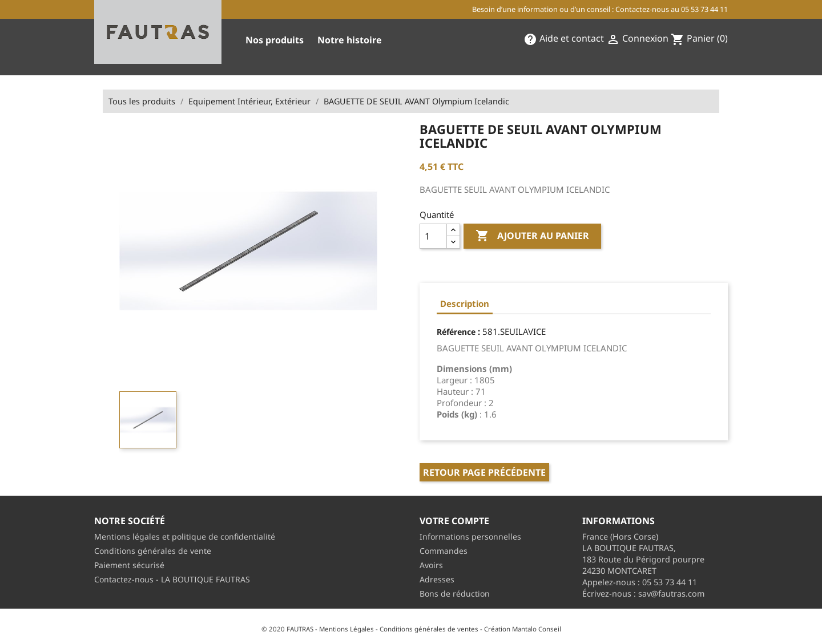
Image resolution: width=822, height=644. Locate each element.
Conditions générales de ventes (429, 629)
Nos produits (275, 40)
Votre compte (454, 521)
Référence (456, 332)
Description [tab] (465, 303)
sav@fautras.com (671, 594)
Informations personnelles (470, 536)
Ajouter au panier (532, 236)
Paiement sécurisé (129, 565)
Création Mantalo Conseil (523, 629)
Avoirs (431, 565)
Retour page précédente (484, 472)
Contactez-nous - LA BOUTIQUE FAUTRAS (172, 579)
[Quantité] (433, 236)
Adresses (437, 579)
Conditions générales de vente (153, 551)
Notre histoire (350, 40)
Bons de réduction (455, 594)
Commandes (444, 551)
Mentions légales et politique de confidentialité (185, 536)
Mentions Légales (346, 629)
